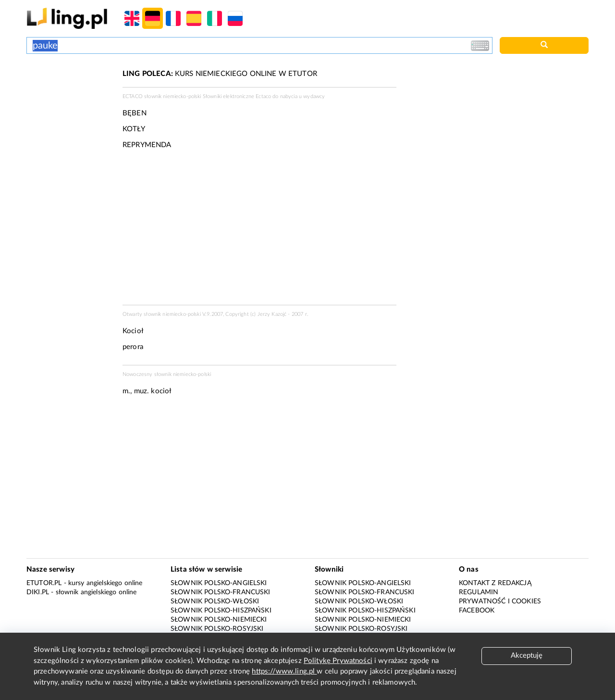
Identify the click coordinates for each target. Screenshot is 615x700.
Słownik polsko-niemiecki (219, 620)
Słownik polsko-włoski (215, 601)
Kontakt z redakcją (495, 583)
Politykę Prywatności (338, 661)
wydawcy (314, 96)
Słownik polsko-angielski (219, 583)
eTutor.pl (44, 583)
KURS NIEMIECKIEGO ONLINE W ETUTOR (220, 74)
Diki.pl (38, 592)
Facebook (477, 611)
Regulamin (479, 592)
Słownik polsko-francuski (221, 592)
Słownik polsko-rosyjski (217, 629)
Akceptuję (527, 656)
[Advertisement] (70, 105)
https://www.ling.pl (284, 671)
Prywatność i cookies (500, 601)
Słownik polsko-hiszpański (221, 611)
